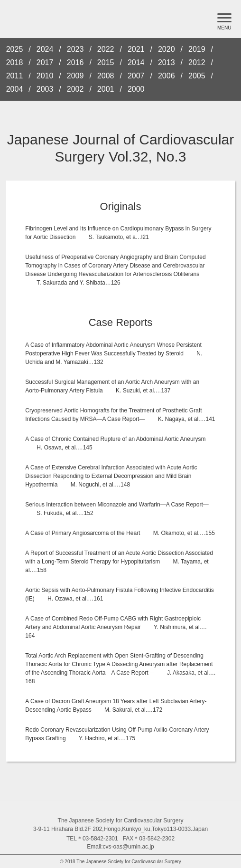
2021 (136, 49)
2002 (75, 89)
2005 (197, 76)
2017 (45, 63)
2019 (197, 49)
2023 (75, 49)
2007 (136, 76)
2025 (15, 49)
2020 (167, 49)
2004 (15, 89)
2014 (136, 63)
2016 (75, 63)
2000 (136, 89)
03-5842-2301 (100, 839)
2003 (45, 89)
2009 (75, 76)
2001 (106, 89)
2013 (167, 63)
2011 (15, 76)
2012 (197, 63)
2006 (167, 76)
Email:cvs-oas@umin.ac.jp (120, 847)
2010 (45, 76)
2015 (106, 63)
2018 (15, 63)
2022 (106, 49)
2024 (45, 49)
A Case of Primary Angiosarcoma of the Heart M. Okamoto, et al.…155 (120, 533)
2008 (106, 76)
